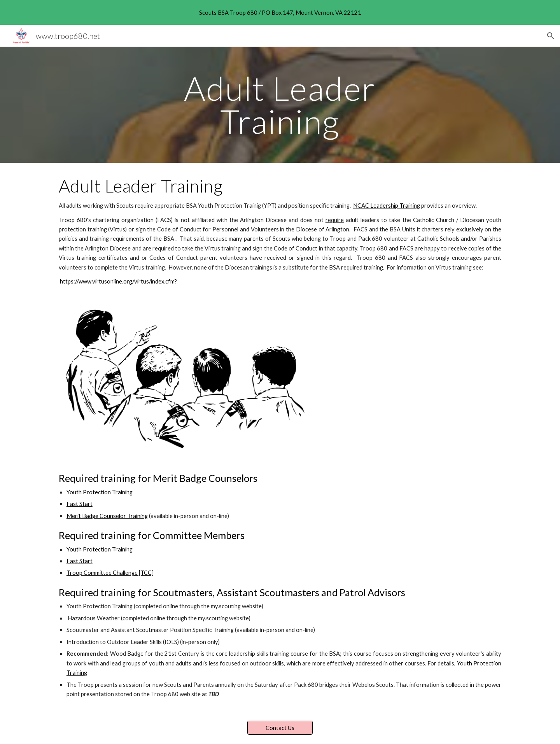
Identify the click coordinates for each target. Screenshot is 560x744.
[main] (280, 105)
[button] (551, 36)
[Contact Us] (280, 728)
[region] (280, 12)
